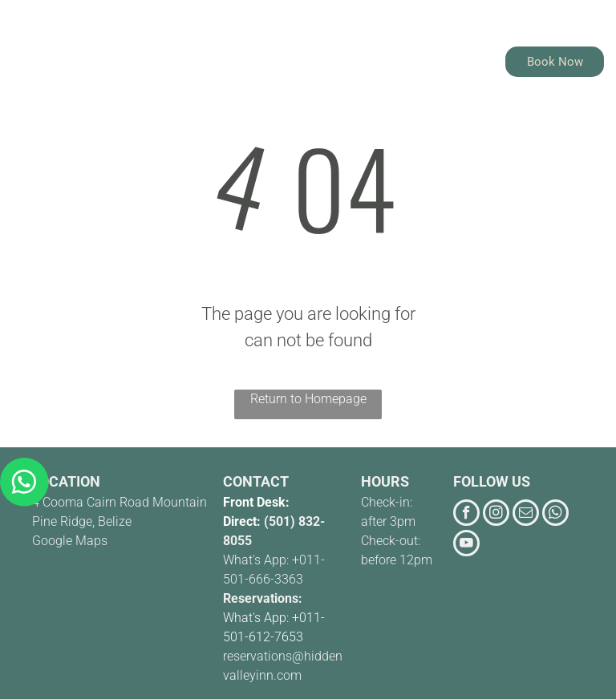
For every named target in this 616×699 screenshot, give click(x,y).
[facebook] (466, 515)
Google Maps (70, 541)
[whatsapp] (555, 515)
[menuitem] (229, 57)
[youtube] (466, 545)
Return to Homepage (308, 399)
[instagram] (496, 515)
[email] (526, 515)
